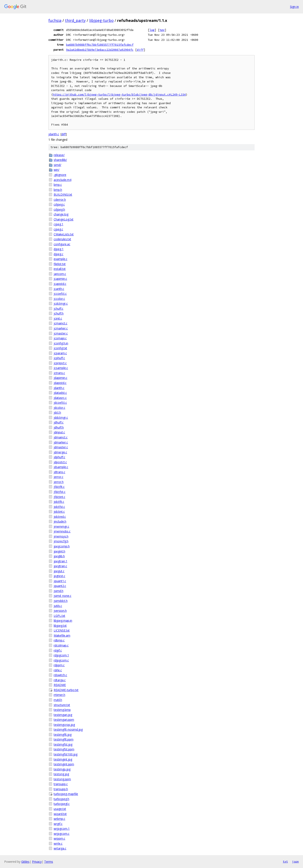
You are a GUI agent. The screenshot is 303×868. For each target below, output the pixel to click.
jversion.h (60, 611)
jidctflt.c (59, 502)
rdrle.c (58, 670)
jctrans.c (59, 373)
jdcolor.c (59, 408)
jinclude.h (60, 521)
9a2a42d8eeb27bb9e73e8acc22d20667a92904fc (100, 50)
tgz (162, 30)
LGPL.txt (59, 616)
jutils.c (58, 606)
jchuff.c (58, 309)
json (295, 861)
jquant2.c (60, 586)
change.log (61, 214)
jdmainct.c (61, 437)
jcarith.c (59, 289)
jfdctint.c (59, 497)
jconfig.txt (60, 348)
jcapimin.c (60, 279)
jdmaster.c (61, 447)
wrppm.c (59, 838)
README (60, 685)
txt (285, 861)
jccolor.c (59, 299)
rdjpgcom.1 (61, 655)
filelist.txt (60, 264)
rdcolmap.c (61, 645)
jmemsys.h (61, 536)
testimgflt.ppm (64, 739)
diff (140, 50)
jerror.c (58, 477)
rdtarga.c (60, 680)
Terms (49, 862)
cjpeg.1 (58, 224)
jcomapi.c (60, 338)
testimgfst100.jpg (66, 754)
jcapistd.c (60, 284)
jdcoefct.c (60, 403)
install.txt (60, 269)
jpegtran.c (60, 566)
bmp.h (58, 190)
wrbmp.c (59, 819)
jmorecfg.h (61, 541)
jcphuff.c (59, 358)
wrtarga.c (60, 848)
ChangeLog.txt (64, 219)
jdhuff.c (59, 422)
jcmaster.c (61, 333)
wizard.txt (60, 814)
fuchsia (55, 20)
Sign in (294, 7)
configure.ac (62, 244)
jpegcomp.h (62, 546)
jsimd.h (58, 591)
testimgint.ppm (64, 764)
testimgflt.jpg (63, 735)
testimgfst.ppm (64, 749)
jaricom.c (60, 274)
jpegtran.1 (60, 561)
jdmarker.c (61, 442)
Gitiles (25, 862)
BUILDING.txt (63, 194)
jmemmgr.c (61, 526)
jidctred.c (60, 517)
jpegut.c (59, 571)
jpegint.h (59, 551)
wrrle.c (58, 843)
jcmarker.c (61, 328)
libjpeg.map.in (63, 620)
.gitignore (60, 175)
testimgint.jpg (63, 759)
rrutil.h (58, 700)
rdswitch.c (60, 675)
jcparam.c (60, 353)
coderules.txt (62, 239)
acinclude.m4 (62, 180)
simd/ (57, 165)
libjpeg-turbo (101, 20)
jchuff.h (59, 313)
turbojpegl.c (62, 804)
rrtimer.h (59, 695)
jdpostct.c (60, 462)
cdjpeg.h (59, 209)
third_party (75, 20)
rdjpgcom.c (61, 660)
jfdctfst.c (60, 492)
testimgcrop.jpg (64, 725)
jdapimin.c (60, 378)
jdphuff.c (59, 457)
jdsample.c (61, 467)
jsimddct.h (61, 601)
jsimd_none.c (62, 596)
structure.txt (62, 705)
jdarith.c (54, 134)
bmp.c (58, 185)
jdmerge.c (60, 452)
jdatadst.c (60, 393)
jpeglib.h (59, 556)
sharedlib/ (60, 160)
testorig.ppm (62, 779)
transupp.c (61, 784)
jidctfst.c (59, 507)
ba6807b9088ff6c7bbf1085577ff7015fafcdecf (100, 45)
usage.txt (60, 809)
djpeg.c (58, 254)
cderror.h (60, 200)
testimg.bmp (62, 710)
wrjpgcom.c (62, 834)
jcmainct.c (60, 323)
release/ (59, 155)
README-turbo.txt (66, 690)
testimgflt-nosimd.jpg (68, 729)
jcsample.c (61, 368)
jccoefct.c (60, 294)
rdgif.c (58, 650)
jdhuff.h (59, 427)
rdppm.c (59, 665)
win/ (56, 170)
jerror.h (59, 482)
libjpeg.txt (60, 626)
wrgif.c (58, 824)
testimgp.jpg (62, 769)
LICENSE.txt (62, 630)
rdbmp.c (59, 640)
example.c (60, 259)
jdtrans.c (59, 472)
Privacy (37, 862)
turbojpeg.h (61, 799)
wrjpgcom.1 (62, 829)
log (152, 30)
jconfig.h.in (61, 343)
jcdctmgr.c (61, 303)
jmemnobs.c (62, 531)
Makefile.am (62, 635)
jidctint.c (59, 512)
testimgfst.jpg (63, 744)
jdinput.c (59, 432)
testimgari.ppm (64, 720)
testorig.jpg (61, 774)
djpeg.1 (59, 249)
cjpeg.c (58, 229)
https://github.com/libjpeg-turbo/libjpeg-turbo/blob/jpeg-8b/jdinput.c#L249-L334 (119, 95)
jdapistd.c (60, 383)
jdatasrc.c (60, 398)
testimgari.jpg (63, 715)
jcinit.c (58, 318)
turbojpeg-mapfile (66, 794)
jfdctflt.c (59, 487)
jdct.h (57, 412)
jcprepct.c (60, 363)
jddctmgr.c (61, 417)
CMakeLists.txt (64, 234)
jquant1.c (60, 581)
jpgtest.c (59, 576)
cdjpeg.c (59, 204)
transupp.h (61, 789)
